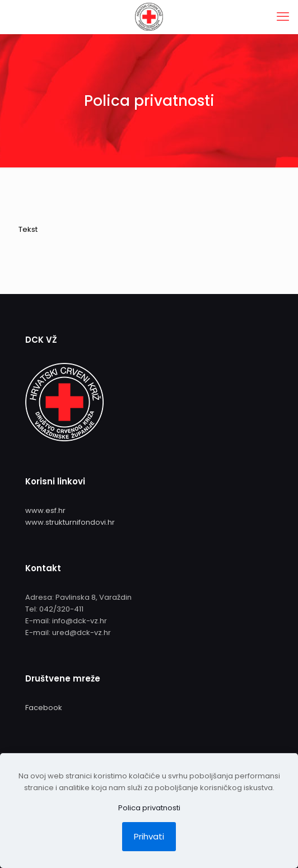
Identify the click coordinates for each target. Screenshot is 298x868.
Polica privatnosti (149, 808)
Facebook (44, 708)
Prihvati (149, 836)
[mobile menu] (283, 17)
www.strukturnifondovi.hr (70, 522)
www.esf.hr (45, 510)
